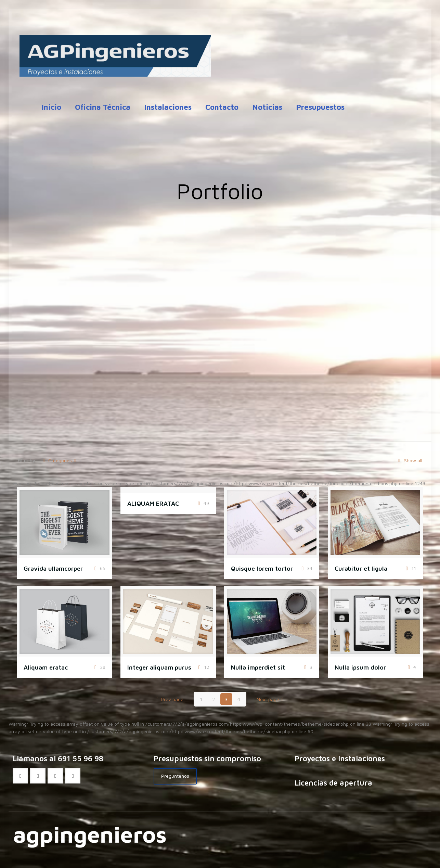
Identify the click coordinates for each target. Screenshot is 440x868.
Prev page (169, 699)
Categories (59, 460)
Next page (271, 699)
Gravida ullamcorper (53, 568)
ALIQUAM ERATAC (153, 503)
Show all (409, 460)
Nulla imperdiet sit (258, 667)
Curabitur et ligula (361, 568)
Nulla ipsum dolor (360, 667)
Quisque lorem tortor (262, 568)
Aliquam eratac (46, 667)
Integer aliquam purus (159, 667)
